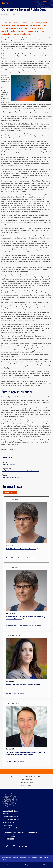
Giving (20, 626)
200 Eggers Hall (9, 835)
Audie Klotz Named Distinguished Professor (21, 549)
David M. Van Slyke (9, 464)
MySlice (40, 858)
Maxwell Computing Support (12, 828)
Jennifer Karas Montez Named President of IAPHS (23, 685)
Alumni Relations (8, 825)
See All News (10, 492)
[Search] (50, 4)
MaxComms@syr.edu (26, 782)
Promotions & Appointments (12, 477)
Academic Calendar (6, 858)
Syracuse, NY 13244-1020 (13, 837)
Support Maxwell (8, 822)
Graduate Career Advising (11, 819)
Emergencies (23, 858)
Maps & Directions (32, 858)
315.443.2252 (9, 839)
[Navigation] (45, 4)
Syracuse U (4, 860)
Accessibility (15, 858)
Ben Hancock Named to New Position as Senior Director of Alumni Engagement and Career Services (26, 753)
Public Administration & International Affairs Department (21, 471)
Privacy (46, 858)
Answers (6, 814)
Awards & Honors (11, 558)
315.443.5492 (27, 785)
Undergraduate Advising (11, 816)
